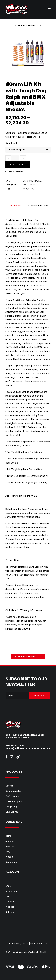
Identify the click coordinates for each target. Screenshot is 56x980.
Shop (8, 886)
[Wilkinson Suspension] (17, 9)
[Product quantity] (15, 158)
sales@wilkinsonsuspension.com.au (28, 748)
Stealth (43, 952)
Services (10, 846)
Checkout (10, 902)
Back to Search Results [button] (28, 25)
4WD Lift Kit (29, 185)
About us (10, 841)
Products (10, 857)
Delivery (10, 912)
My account (11, 891)
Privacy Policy (15, 943)
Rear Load (11, 143)
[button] (49, 9)
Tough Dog (29, 188)
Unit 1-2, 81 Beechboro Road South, (25, 735)
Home (8, 836)
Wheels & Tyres (14, 801)
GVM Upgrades (13, 791)
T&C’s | (26, 943)
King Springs (12, 812)
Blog (8, 851)
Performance (12, 796)
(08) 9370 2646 (15, 746)
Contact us (11, 862)
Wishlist (10, 907)
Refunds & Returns (39, 943)
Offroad (9, 786)
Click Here (11, 610)
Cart (8, 896)
